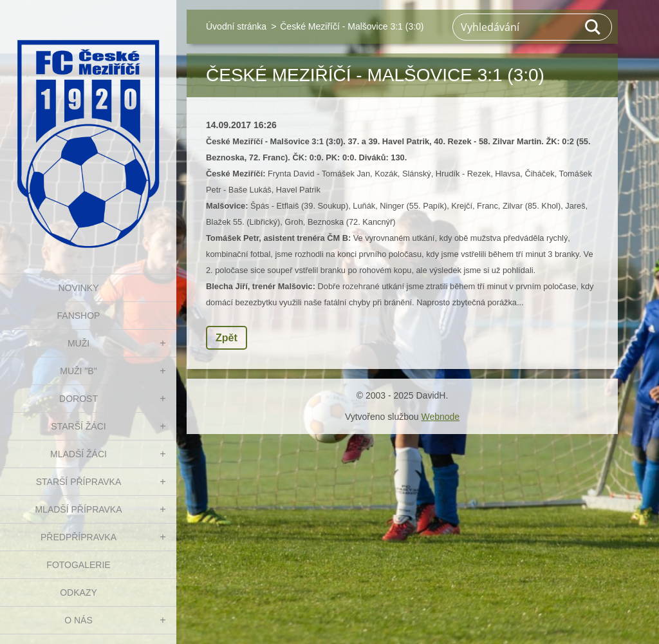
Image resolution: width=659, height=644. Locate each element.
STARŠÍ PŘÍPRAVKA (79, 482)
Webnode (440, 417)
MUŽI (79, 343)
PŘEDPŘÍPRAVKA (79, 537)
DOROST (79, 399)
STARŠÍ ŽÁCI (78, 426)
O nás (79, 620)
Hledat (593, 27)
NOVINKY (78, 288)
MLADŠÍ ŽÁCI (79, 454)
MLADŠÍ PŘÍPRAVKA (78, 509)
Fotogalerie (78, 565)
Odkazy (79, 592)
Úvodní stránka (236, 26)
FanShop (79, 316)
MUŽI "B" (78, 371)
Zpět (227, 338)
